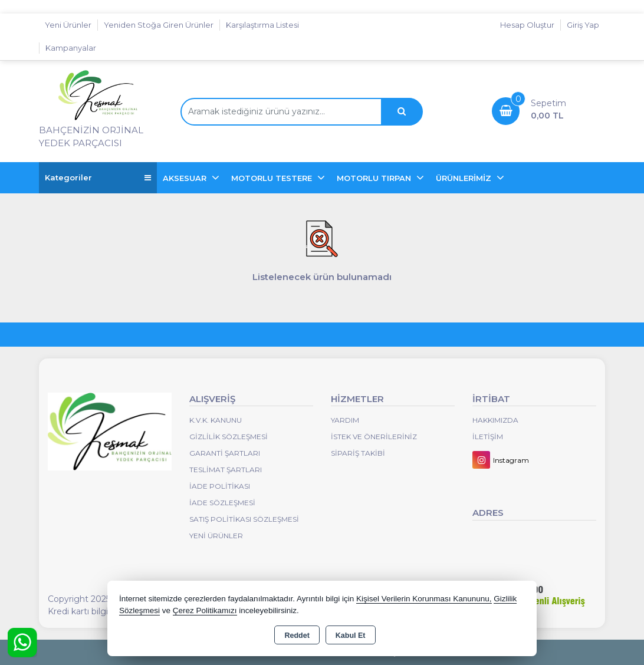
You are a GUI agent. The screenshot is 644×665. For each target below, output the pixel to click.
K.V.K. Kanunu (216, 420)
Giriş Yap (583, 25)
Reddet (297, 636)
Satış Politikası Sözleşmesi (244, 519)
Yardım (345, 420)
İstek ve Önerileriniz (374, 437)
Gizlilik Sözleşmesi (229, 437)
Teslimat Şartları (226, 470)
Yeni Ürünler (216, 536)
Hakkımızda (495, 420)
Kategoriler (98, 178)
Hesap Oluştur (527, 25)
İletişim (488, 437)
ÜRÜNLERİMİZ (465, 178)
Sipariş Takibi (358, 453)
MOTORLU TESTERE (273, 178)
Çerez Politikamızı (205, 610)
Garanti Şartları (225, 453)
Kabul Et (351, 636)
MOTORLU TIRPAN (375, 178)
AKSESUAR (186, 178)
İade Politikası (220, 486)
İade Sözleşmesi (222, 503)
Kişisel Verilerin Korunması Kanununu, (424, 599)
